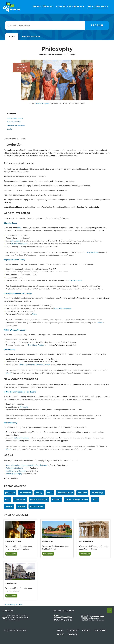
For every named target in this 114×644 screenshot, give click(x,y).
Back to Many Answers (13, 605)
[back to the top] (110, 610)
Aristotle (21, 506)
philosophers (25, 493)
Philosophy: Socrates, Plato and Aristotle (34, 365)
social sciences (37, 506)
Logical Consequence (63, 308)
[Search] (97, 25)
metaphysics (20, 500)
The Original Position (36, 345)
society (39, 493)
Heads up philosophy (14, 474)
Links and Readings (22, 438)
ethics (50, 493)
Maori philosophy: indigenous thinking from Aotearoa (26, 465)
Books (10, 129)
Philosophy (24, 407)
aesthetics (82, 493)
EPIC (19, 228)
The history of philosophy (16, 471)
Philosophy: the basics (14, 468)
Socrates (9, 506)
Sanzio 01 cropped (42, 103)
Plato (95, 500)
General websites (14, 122)
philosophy (15, 241)
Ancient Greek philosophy (77, 500)
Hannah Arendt (76, 280)
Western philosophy (19, 244)
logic (7, 500)
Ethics (34, 314)
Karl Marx (56, 500)
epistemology (98, 493)
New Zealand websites (16, 125)
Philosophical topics (15, 118)
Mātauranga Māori (65, 493)
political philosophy (39, 500)
